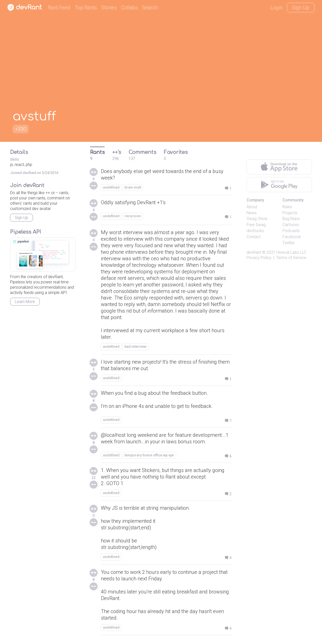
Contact (254, 237)
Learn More (25, 302)
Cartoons (291, 225)
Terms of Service (291, 258)
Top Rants (86, 8)
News (252, 213)
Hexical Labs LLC (291, 252)
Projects (290, 213)
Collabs (129, 8)
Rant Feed (59, 8)
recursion (133, 216)
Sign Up (301, 8)
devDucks (255, 231)
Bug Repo (291, 219)
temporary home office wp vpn (149, 455)
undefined (111, 187)
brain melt (133, 187)
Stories (109, 8)
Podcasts (291, 231)
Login (276, 8)
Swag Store (257, 219)
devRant (254, 252)
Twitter (289, 243)
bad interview (135, 347)
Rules (287, 207)
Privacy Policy (259, 258)
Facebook (292, 237)
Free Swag (256, 225)
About (252, 207)
